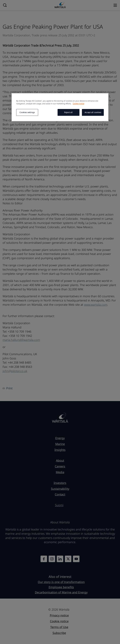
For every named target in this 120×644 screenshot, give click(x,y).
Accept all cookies (93, 112)
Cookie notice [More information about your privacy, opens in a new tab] (78, 104)
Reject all (68, 112)
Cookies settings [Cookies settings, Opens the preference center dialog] (27, 112)
